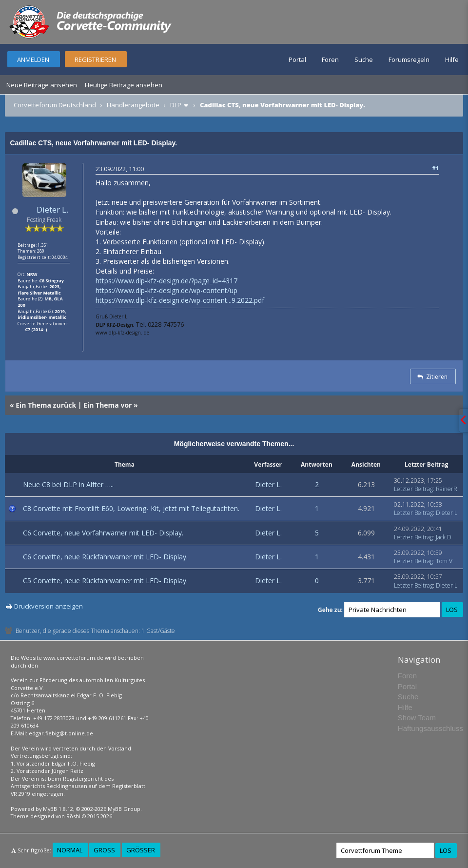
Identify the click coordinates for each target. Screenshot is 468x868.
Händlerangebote (133, 105)
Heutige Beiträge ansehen (124, 85)
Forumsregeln (409, 59)
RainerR (447, 489)
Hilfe (452, 59)
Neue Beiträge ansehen (42, 85)
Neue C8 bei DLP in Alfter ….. (68, 484)
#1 (436, 168)
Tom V (444, 561)
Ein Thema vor (107, 405)
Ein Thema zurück (46, 405)
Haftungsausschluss (430, 728)
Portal (297, 59)
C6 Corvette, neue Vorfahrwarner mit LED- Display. (103, 533)
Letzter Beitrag (413, 489)
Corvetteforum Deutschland (55, 105)
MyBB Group (124, 809)
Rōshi (73, 816)
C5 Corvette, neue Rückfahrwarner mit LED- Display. (105, 581)
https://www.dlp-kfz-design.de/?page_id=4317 (166, 281)
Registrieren (95, 59)
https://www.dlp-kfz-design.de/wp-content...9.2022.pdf (180, 300)
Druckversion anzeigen (49, 606)
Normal (70, 850)
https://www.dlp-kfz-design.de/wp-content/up (166, 290)
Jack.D (444, 537)
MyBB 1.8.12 (58, 809)
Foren (330, 59)
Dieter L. (52, 209)
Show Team (417, 718)
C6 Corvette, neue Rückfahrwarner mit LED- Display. (105, 557)
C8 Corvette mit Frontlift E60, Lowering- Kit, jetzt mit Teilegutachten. (131, 508)
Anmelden (33, 59)
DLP (176, 105)
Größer (141, 850)
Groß (104, 850)
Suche (364, 59)
